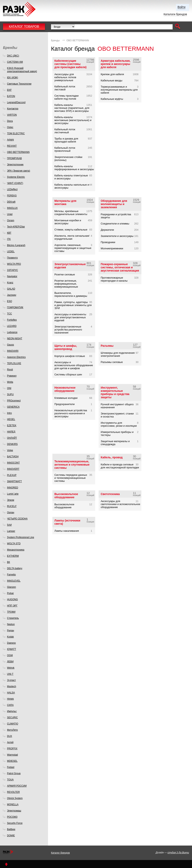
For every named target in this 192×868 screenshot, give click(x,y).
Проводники (108, 242)
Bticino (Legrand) (16, 245)
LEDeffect (12, 189)
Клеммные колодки (66, 398)
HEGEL (11, 419)
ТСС (9, 314)
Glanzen (11, 587)
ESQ (9, 301)
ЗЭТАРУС (12, 270)
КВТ (9, 233)
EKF (9, 90)
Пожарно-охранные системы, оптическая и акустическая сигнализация (120, 267)
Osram (11, 220)
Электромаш (14, 811)
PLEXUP (12, 475)
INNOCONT (13, 463)
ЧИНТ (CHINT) (15, 183)
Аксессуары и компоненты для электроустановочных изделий (70, 317)
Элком (11, 500)
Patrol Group (14, 773)
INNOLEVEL (14, 581)
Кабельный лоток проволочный (65, 149)
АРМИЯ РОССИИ (17, 786)
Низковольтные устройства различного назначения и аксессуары (71, 413)
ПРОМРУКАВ (14, 158)
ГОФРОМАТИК (15, 307)
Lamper (11, 531)
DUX (9, 736)
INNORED (12, 488)
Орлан (11, 512)
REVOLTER (13, 792)
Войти (181, 7)
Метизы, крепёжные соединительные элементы (71, 213)
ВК (8, 562)
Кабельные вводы (111, 80)
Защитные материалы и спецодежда (115, 443)
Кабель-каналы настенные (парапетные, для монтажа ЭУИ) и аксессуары (72, 108)
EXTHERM (13, 556)
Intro (9, 413)
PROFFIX (12, 749)
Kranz (10, 283)
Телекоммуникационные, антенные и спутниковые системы (72, 465)
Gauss (10, 345)
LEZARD (12, 326)
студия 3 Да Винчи (178, 853)
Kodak (10, 637)
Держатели (107, 230)
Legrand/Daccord (16, 102)
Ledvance (12, 332)
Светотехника (110, 494)
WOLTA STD (14, 544)
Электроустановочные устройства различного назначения (68, 330)
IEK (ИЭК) (12, 78)
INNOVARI (13, 351)
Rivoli (10, 370)
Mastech (11, 686)
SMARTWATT (14, 481)
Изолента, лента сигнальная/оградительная (72, 237)
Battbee (11, 829)
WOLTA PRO (14, 264)
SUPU (10, 394)
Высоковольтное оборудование (66, 496)
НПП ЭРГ (12, 606)
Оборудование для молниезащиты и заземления (114, 204)
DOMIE (11, 836)
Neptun (11, 624)
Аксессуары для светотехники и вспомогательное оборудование (120, 504)
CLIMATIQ (13, 724)
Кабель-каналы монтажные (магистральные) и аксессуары (73, 120)
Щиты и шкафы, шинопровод (66, 347)
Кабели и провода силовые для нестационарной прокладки (120, 466)
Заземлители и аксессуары (117, 236)
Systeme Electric (16, 177)
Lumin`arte (13, 494)
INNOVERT (13, 469)
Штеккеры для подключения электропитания (118, 354)
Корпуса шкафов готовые (70, 356)
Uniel (10, 214)
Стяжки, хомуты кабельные (71, 230)
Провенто (12, 258)
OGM (10, 655)
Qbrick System (15, 798)
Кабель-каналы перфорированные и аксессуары (74, 168)
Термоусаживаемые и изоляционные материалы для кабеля (119, 90)
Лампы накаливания (67, 531)
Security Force (15, 823)
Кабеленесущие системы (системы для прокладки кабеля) (70, 64)
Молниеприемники (112, 248)
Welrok (11, 668)
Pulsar (10, 593)
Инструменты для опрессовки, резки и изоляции (119, 424)
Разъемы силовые (112, 362)
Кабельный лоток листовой (65, 88)
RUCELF (12, 506)
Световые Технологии (19, 84)
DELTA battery (15, 568)
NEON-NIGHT (15, 339)
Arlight (10, 140)
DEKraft (11, 202)
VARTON (12, 115)
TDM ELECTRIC (16, 133)
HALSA (11, 693)
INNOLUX (12, 208)
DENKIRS (12, 444)
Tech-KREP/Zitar (16, 227)
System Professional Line (20, 537)
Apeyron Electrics (16, 357)
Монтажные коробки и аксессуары (68, 222)
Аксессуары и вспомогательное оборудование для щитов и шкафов (74, 365)
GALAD (11, 289)
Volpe (10, 450)
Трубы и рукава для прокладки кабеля (66, 140)
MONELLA (13, 804)
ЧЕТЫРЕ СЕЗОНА (17, 519)
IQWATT (11, 649)
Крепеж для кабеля (112, 74)
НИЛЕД (11, 432)
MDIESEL (12, 761)
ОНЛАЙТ (12, 438)
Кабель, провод (111, 457)
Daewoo (11, 643)
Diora (10, 121)
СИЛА (10, 705)
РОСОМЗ (12, 817)
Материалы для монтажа (65, 202)
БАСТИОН (13, 457)
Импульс (12, 711)
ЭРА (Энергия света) (18, 171)
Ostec (10, 127)
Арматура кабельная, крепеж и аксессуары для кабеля (115, 64)
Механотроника (16, 550)
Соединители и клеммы (115, 224)
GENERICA (13, 407)
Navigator (12, 276)
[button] (178, 27)
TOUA (10, 780)
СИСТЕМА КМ (15, 62)
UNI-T (10, 674)
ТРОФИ (11, 612)
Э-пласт (11, 680)
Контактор (13, 109)
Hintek (10, 699)
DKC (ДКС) (13, 56)
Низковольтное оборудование (65, 389)
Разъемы (107, 346)
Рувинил (12, 376)
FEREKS (12, 196)
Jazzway (12, 295)
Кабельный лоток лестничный (65, 131)
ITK (9, 239)
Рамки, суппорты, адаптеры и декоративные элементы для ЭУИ (73, 305)
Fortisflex (12, 320)
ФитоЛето (12, 730)
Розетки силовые (65, 274)
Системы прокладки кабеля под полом (66, 97)
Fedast (11, 767)
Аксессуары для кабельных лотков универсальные (65, 77)
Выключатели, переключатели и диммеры (71, 294)
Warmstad (12, 755)
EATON (11, 96)
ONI (9, 388)
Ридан (10, 631)
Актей (10, 742)
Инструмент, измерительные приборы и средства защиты (115, 392)
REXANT (12, 146)
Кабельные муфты (112, 99)
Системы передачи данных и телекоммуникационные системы (71, 478)
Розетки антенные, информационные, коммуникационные (66, 284)
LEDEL (11, 252)
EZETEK (12, 425)
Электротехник (15, 165)
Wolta (10, 382)
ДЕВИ (10, 662)
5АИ (9, 525)
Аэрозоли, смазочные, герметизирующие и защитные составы (73, 248)
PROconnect (14, 401)
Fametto (11, 575)
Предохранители (64, 404)
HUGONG (12, 599)
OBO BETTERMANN (18, 152)
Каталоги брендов (175, 14)
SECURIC (12, 717)
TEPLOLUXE (14, 363)
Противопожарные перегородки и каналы (114, 279)
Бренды (55, 40)
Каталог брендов (60, 853)
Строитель (13, 618)
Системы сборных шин (68, 374)
